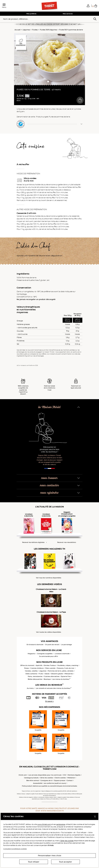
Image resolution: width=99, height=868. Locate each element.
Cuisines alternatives (52, 676)
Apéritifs (39, 665)
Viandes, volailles (31, 671)
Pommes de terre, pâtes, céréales (61, 671)
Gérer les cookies (67, 841)
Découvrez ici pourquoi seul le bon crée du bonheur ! (50, 449)
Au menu (30, 688)
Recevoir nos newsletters (67, 542)
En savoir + (50, 701)
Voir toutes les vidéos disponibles (49, 632)
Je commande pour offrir (49, 656)
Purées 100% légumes (48, 30)
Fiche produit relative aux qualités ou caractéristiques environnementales (49, 786)
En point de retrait (52, 645)
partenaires (61, 824)
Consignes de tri (47, 780)
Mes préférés (31, 14)
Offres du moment (27, 665)
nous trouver (49, 478)
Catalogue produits (31, 778)
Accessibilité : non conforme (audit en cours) (50, 783)
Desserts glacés (57, 674)
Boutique (47, 679)
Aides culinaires (31, 674)
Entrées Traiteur (50, 665)
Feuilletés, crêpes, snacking (68, 665)
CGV (65, 775)
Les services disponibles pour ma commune (45, 775)
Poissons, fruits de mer (66, 668)
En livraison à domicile (35, 645)
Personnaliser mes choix (50, 856)
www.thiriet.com (44, 824)
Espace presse (60, 780)
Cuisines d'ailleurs (37, 668)
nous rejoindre (49, 493)
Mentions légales (74, 775)
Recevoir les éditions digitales (33, 542)
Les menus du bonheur (61, 679)
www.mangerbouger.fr (52, 811)
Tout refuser (34, 862)
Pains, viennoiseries (35, 676)
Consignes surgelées (45, 654)
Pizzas (27, 668)
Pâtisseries (69, 674)
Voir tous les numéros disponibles (49, 578)
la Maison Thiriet (49, 407)
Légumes (26, 30)
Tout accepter (65, 862)
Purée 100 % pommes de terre (71, 30)
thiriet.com (23, 775)
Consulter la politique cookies (15, 849)
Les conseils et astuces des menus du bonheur (54, 688)
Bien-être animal (33, 780)
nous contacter (49, 485)
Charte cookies (60, 778)
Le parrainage (67, 645)
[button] (88, 6)
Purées (35, 30)
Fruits (41, 674)
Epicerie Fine (66, 676)
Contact (70, 780)
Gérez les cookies (47, 778)
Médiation (71, 778)
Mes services (68, 14)
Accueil (17, 30)
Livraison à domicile (62, 654)
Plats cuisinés (50, 668)
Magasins (31, 654)
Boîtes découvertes (35, 679)
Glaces (47, 674)
